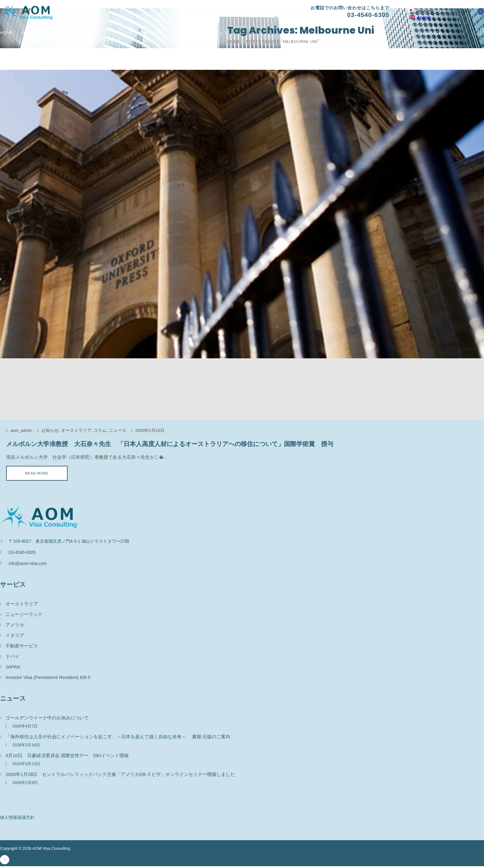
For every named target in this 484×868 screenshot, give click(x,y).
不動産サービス (22, 646)
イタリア (15, 635)
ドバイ (13, 656)
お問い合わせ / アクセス (203, 33)
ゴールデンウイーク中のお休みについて (47, 718)
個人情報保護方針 (17, 817)
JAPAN (13, 667)
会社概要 (30, 33)
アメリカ (15, 625)
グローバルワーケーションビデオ (140, 33)
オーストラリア (76, 430)
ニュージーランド (24, 614)
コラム (100, 430)
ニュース (87, 33)
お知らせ (50, 430)
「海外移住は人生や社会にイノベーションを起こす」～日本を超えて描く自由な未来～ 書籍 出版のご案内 (118, 737)
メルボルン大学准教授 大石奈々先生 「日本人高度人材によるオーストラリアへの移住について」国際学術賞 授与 (170, 444)
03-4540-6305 (368, 15)
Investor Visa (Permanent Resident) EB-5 (48, 677)
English (420, 17)
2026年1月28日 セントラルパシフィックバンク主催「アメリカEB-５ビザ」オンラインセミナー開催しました (120, 774)
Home (7, 33)
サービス (58, 33)
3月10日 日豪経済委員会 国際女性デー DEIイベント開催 (69, 755)
